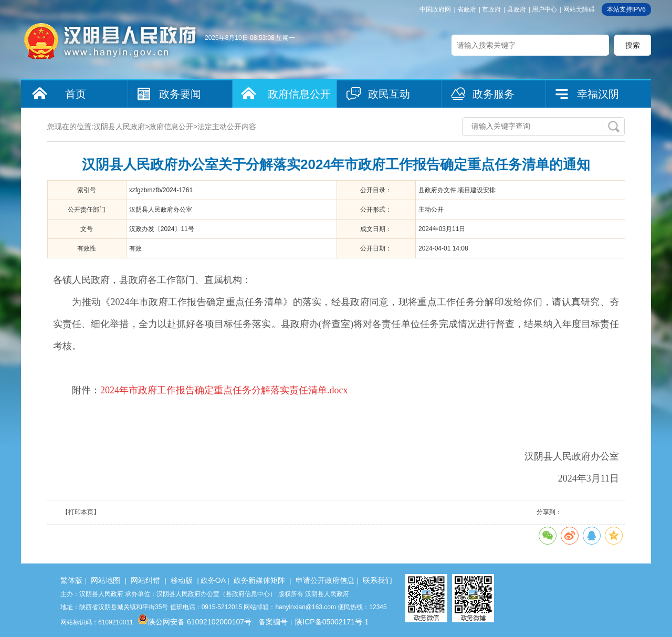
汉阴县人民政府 (119, 127)
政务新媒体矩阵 (259, 580)
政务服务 (493, 94)
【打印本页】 (81, 512)
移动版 (182, 580)
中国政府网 (435, 9)
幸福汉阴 (598, 94)
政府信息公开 (299, 94)
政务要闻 (180, 94)
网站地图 (106, 580)
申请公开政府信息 (325, 580)
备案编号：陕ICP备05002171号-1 (313, 622)
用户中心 (544, 9)
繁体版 (71, 580)
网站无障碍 (579, 9)
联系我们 (377, 580)
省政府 (467, 9)
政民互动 (389, 94)
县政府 (517, 9)
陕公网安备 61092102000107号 (195, 622)
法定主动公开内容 (227, 127)
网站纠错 (145, 580)
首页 (76, 94)
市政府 (491, 9)
